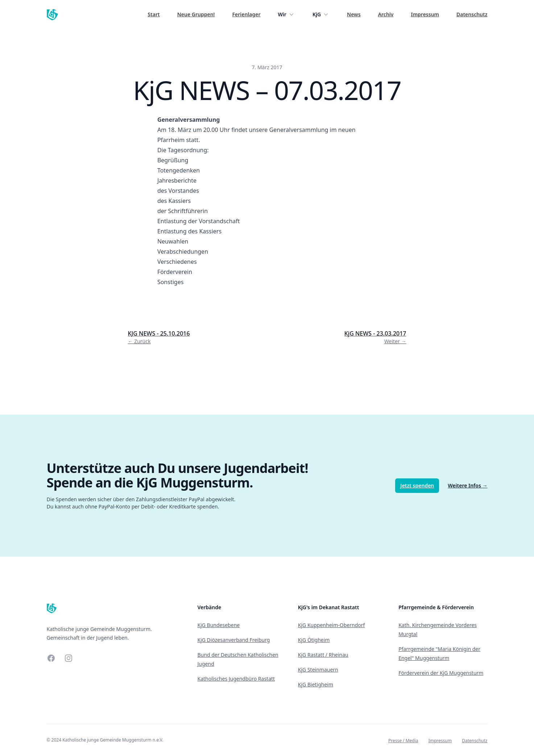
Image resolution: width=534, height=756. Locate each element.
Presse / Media (403, 741)
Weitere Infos (467, 485)
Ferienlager (246, 14)
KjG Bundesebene (219, 625)
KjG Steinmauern (318, 670)
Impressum (425, 14)
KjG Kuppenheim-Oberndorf (332, 625)
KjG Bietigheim (316, 684)
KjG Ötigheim (314, 640)
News (354, 14)
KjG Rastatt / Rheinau (323, 655)
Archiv (386, 14)
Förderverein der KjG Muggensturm (441, 673)
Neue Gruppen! (196, 14)
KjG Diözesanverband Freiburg (234, 640)
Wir (287, 14)
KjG (321, 14)
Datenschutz (472, 14)
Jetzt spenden (417, 485)
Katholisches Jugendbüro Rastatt (236, 679)
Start (154, 14)
